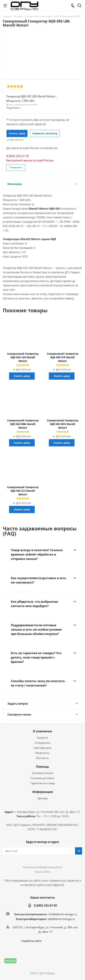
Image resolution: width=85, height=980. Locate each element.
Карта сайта (42, 872)
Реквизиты (42, 753)
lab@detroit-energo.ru (61, 919)
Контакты (42, 758)
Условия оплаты (43, 773)
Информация (43, 792)
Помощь (42, 767)
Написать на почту (45, 133)
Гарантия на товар (42, 783)
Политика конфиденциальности (42, 867)
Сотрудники (43, 743)
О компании (42, 731)
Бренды (43, 798)
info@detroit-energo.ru (63, 914)
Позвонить (16, 167)
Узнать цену (17, 133)
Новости (42, 738)
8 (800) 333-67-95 (45, 905)
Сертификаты (43, 748)
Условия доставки (42, 778)
